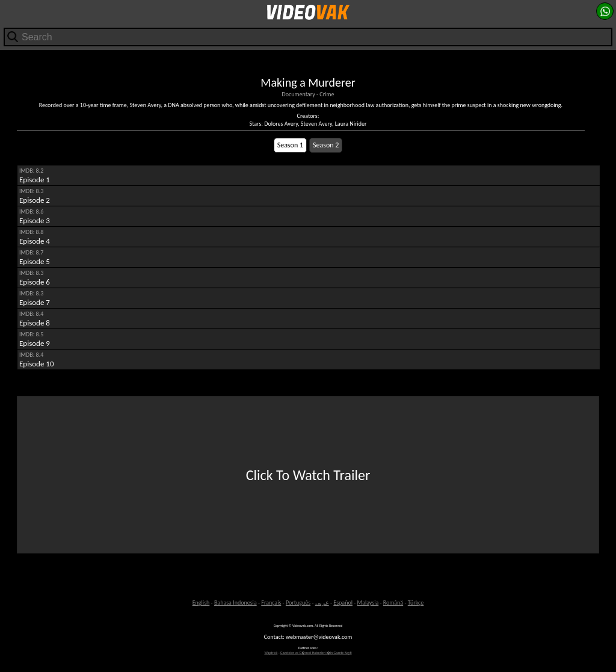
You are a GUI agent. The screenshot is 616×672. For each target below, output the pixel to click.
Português (298, 603)
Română (393, 603)
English (201, 603)
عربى (322, 603)
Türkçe (416, 603)
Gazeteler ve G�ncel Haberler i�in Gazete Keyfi (316, 653)
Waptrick (271, 653)
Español (343, 603)
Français (271, 603)
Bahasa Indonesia (236, 603)
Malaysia (368, 603)
